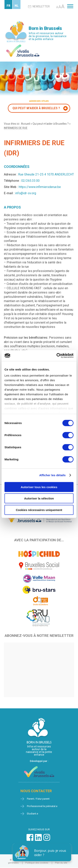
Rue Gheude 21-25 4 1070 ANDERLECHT (46, 174)
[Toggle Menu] (70, 6)
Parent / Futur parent (38, 799)
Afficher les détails (52, 475)
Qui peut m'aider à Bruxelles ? (36, 108)
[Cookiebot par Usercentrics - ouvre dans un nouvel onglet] (56, 356)
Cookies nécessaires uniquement (39, 510)
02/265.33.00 (30, 181)
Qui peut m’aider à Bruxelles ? (51, 124)
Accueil (26, 124)
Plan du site (61, 863)
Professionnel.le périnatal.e (42, 806)
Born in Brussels (45, 28)
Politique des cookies (37, 863)
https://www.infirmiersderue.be (40, 187)
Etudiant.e (32, 814)
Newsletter (39, 7)
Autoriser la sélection (39, 498)
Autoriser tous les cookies (39, 487)
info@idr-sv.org (26, 193)
